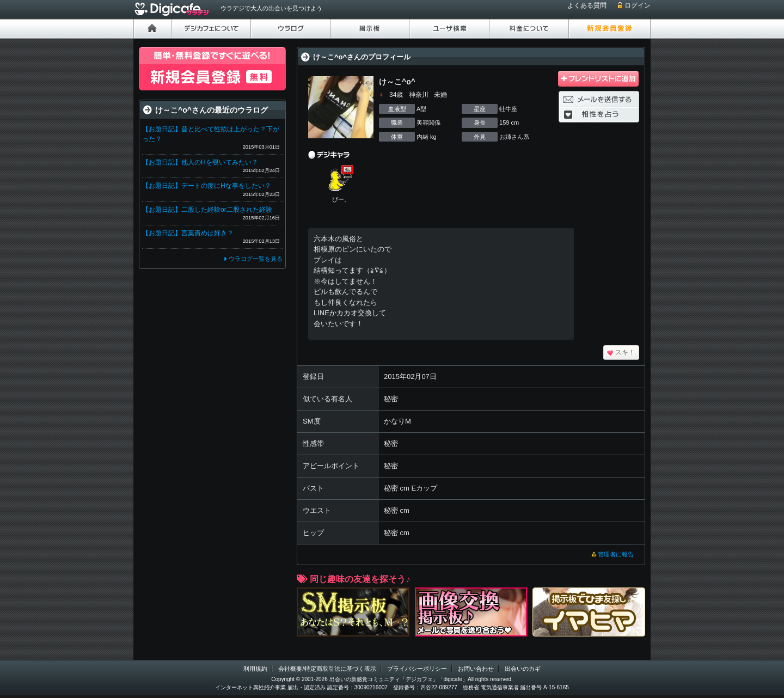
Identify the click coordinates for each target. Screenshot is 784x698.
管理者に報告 (616, 554)
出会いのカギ (523, 669)
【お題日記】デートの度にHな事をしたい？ (207, 186)
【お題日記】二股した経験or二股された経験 (207, 210)
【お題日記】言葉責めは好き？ (188, 233)
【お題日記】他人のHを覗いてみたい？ (200, 162)
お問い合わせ (476, 669)
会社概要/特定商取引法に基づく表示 (327, 669)
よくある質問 (587, 5)
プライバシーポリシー (417, 669)
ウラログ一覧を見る (256, 259)
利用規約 (255, 669)
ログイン (638, 5)
